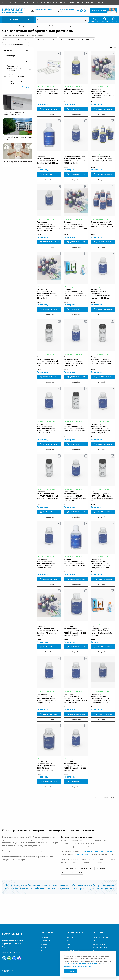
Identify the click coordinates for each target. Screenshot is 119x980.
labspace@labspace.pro (44, 9)
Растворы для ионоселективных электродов (77, 39)
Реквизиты (45, 955)
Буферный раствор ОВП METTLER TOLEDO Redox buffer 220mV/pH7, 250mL (75, 92)
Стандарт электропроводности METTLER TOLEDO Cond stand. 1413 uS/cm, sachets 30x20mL (102, 635)
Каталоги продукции (101, 942)
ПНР (55, 2)
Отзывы (71, 2)
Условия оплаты (99, 949)
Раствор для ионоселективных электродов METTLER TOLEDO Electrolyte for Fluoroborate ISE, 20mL (101, 702)
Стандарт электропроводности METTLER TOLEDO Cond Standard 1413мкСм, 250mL (75, 566)
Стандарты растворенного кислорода (18, 39)
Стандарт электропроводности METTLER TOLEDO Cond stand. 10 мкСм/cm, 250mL (75, 430)
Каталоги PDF (90, 2)
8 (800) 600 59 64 (67, 10)
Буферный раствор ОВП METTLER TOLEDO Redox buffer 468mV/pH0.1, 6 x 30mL (103, 225)
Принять (71, 971)
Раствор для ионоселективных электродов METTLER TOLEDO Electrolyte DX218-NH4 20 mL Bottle (48, 227)
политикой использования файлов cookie (82, 963)
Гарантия (62, 2)
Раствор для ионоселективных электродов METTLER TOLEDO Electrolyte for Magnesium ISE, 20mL (101, 295)
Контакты (17, 2)
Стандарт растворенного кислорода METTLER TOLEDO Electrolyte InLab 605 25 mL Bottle (75, 161)
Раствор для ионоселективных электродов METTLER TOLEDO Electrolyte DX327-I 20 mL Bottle (76, 770)
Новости (79, 2)
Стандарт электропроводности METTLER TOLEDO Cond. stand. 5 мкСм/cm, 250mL (102, 362)
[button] (18, 20)
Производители (28, 2)
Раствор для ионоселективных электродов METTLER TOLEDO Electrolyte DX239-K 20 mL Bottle (76, 499)
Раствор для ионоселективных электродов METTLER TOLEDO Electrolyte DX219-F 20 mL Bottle (49, 295)
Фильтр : (8, 50)
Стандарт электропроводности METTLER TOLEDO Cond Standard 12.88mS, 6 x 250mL (76, 226)
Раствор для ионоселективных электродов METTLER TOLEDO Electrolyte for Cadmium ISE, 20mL (47, 770)
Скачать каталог (105, 915)
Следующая (110, 802)
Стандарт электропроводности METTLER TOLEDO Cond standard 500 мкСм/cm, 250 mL (103, 499)
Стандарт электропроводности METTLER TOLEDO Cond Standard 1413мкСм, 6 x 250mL (47, 635)
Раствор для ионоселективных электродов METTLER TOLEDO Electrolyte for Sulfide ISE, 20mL (47, 431)
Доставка (48, 2)
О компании (7, 2)
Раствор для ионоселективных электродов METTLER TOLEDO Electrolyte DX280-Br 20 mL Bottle (76, 702)
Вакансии (101, 2)
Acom (69, 949)
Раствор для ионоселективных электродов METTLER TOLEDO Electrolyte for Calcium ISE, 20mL (47, 567)
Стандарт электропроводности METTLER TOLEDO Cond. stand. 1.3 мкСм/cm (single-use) (48, 363)
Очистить (29, 50)
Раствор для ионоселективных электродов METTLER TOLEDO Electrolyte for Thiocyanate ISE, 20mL (101, 567)
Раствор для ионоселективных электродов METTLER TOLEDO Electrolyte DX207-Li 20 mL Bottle (103, 94)
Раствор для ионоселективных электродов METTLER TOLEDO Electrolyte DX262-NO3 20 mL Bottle (76, 635)
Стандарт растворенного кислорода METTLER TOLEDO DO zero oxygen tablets (47, 93)
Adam (69, 945)
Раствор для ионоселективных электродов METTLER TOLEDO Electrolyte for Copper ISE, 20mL (47, 702)
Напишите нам (40, 12)
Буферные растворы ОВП (46, 39)
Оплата (39, 2)
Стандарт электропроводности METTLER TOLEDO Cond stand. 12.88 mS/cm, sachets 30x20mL (75, 295)
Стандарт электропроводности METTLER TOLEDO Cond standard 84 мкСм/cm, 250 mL (49, 498)
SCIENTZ (70, 942)
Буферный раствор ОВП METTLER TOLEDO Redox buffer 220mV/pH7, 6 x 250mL (103, 160)
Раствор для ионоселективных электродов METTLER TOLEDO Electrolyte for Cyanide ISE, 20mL (74, 363)
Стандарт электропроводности (15, 44)
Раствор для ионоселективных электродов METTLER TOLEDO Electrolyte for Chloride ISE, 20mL (101, 431)
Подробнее (49, 115)
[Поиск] (86, 20)
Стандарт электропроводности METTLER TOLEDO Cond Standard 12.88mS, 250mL (47, 161)
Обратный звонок (66, 12)
